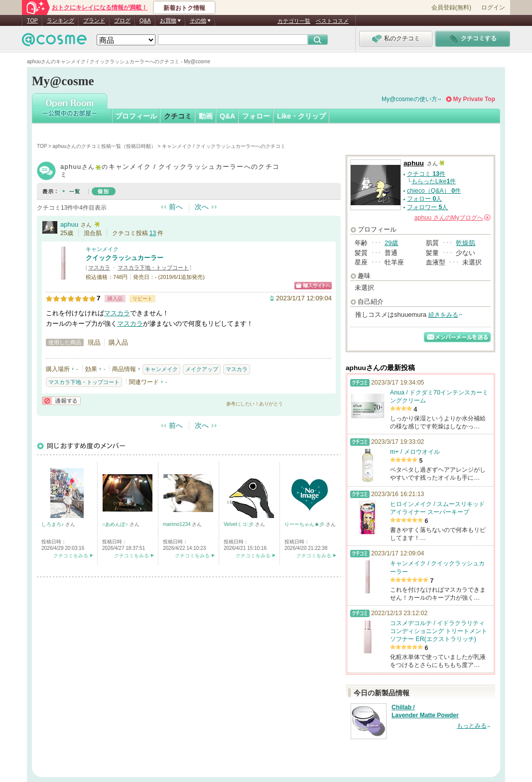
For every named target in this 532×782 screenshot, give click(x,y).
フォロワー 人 (427, 207)
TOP (32, 20)
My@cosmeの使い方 (409, 99)
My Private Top (474, 99)
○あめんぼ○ (116, 524)
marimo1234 (177, 524)
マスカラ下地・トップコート (153, 267)
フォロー (256, 116)
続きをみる (443, 315)
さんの (453, 218)
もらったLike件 (434, 181)
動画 (206, 116)
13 (153, 233)
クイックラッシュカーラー (125, 258)
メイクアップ (202, 369)
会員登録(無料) (451, 7)
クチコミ (178, 116)
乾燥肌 (465, 243)
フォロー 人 (424, 199)
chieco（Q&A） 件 (434, 191)
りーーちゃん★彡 (305, 524)
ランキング (61, 20)
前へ (176, 207)
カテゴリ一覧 (294, 21)
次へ (202, 207)
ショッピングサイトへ (313, 286)
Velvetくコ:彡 (239, 524)
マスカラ (99, 267)
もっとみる (472, 726)
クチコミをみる (71, 556)
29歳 (391, 243)
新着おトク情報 (184, 8)
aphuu (69, 224)
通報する (61, 401)
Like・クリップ (301, 116)
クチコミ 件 (426, 174)
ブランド (94, 20)
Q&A (145, 20)
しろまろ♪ (53, 524)
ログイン (493, 7)
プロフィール (136, 116)
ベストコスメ (332, 21)
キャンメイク (102, 249)
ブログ (122, 20)
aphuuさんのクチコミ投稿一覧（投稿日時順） (105, 146)
